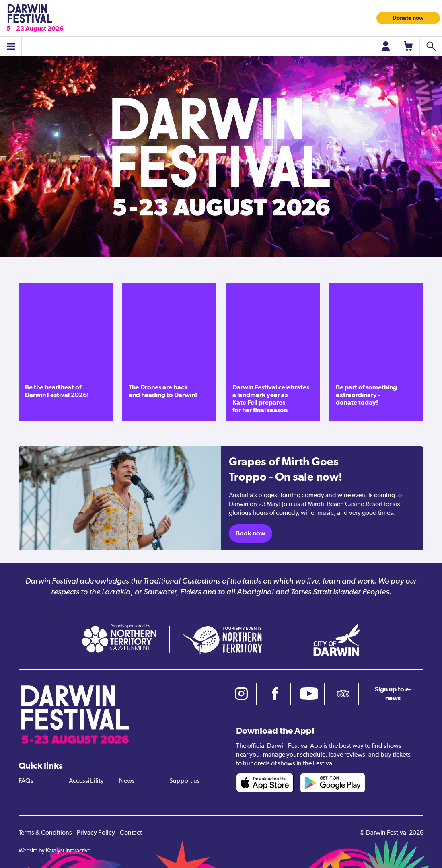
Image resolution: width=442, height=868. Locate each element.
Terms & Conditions (45, 833)
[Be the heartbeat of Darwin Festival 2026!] (66, 352)
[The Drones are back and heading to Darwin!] (169, 352)
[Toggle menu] (11, 46)
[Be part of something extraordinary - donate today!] (376, 352)
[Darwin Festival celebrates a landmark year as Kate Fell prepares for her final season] (273, 352)
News (127, 781)
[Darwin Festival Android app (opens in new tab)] (333, 783)
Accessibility (86, 781)
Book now (251, 533)
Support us (185, 781)
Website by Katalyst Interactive (54, 851)
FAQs (26, 781)
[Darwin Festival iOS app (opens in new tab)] (265, 783)
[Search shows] (431, 46)
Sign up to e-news (393, 694)
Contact (131, 833)
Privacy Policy (96, 833)
